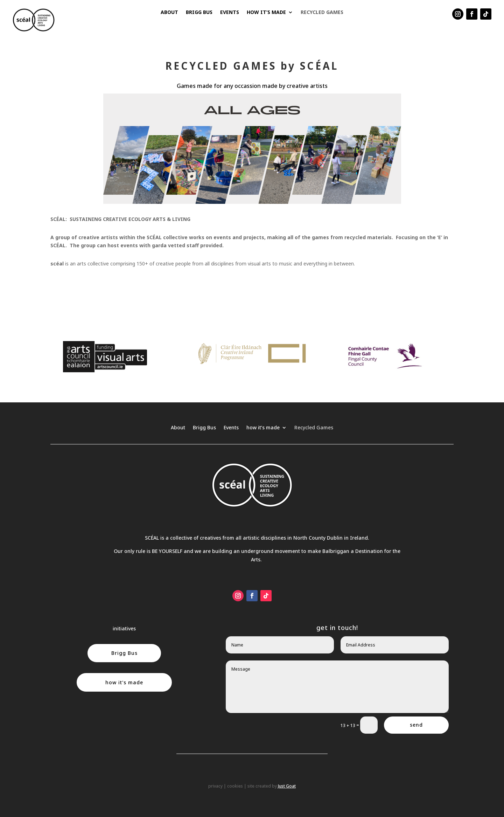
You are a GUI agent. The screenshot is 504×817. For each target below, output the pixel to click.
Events (230, 13)
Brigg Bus (199, 13)
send (416, 725)
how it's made (124, 682)
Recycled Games (322, 13)
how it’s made (266, 13)
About (169, 13)
